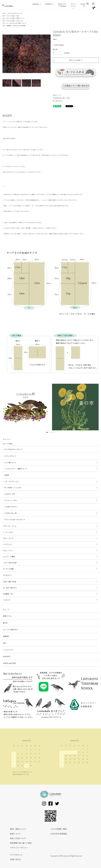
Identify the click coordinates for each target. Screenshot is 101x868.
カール (24, 23)
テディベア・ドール (10, 526)
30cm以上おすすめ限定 (19, 26)
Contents (48, 4)
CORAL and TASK (9, 663)
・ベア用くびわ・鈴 (10, 513)
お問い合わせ (15, 859)
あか (18, 16)
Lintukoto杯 (84, 5)
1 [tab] (47, 432)
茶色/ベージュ (20, 18)
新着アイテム (7, 616)
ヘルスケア (7, 600)
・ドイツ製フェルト (10, 463)
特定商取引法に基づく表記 (61, 98)
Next (48, 54)
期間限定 (9, 26)
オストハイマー (8, 550)
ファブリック (7, 544)
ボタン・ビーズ (8, 538)
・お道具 (6, 475)
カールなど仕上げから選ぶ (14, 23)
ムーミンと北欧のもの (10, 630)
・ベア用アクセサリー (10, 507)
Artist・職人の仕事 (10, 582)
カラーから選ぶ (11, 16)
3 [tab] (52, 432)
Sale (4, 643)
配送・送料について (18, 829)
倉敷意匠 (6, 636)
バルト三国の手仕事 (10, 563)
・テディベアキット (10, 456)
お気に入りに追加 (76, 60)
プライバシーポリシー (19, 847)
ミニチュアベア (8, 650)
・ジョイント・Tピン (10, 500)
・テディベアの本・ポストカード (14, 520)
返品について (57, 95)
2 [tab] (49, 432)
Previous (5, 54)
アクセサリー (7, 575)
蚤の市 (5, 623)
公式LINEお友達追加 (59, 834)
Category (35, 4)
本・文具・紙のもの (10, 588)
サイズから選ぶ (11, 21)
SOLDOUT (7, 656)
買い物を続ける (58, 101)
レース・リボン (8, 532)
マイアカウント (16, 855)
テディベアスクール (73, 6)
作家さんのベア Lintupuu (62, 5)
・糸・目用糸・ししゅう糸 (12, 488)
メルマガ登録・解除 (59, 829)
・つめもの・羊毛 (9, 494)
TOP (4, 13)
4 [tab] (54, 432)
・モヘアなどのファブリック (14, 13)
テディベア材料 (7, 444)
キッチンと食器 (8, 569)
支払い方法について (18, 838)
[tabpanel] (26, 407)
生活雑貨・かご (8, 594)
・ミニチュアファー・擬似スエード (15, 469)
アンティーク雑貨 (9, 557)
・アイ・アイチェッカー (11, 481)
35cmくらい (20, 21)
